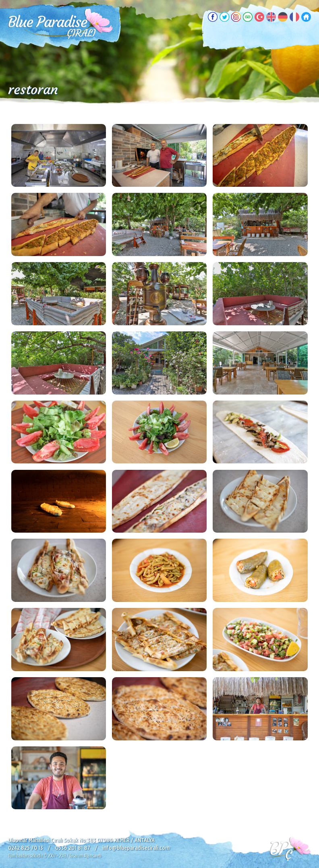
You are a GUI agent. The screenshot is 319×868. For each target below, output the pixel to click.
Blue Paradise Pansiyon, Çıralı (60, 24)
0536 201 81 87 (73, 848)
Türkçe (259, 17)
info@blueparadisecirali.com (136, 848)
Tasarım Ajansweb (85, 856)
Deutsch (283, 17)
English (271, 17)
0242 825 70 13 (26, 848)
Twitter (224, 17)
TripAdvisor (248, 17)
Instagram (236, 17)
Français (294, 17)
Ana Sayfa (306, 17)
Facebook (213, 17)
